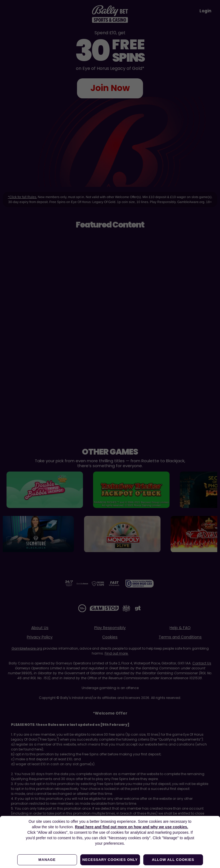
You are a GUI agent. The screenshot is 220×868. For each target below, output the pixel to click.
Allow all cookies (173, 860)
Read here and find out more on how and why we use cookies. (132, 827)
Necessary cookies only (110, 860)
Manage (47, 860)
